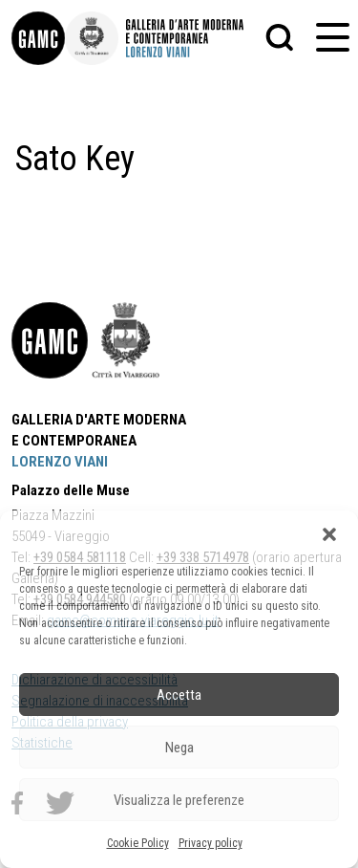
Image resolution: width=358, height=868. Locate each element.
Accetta (179, 695)
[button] (329, 534)
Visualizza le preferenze (179, 800)
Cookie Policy (138, 843)
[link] (38, 38)
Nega (179, 748)
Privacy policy (211, 843)
